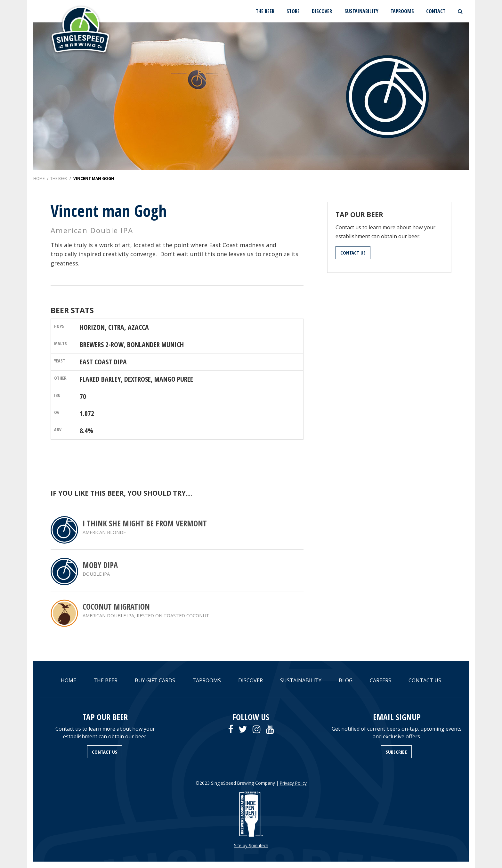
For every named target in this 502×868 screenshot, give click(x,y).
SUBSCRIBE (396, 752)
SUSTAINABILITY (361, 11)
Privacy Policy (293, 783)
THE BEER (265, 11)
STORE (293, 11)
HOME (69, 680)
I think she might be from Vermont (145, 523)
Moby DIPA (100, 565)
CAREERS (381, 680)
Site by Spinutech (251, 845)
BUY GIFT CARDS (155, 680)
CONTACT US (353, 253)
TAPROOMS (402, 11)
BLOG (346, 680)
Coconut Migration (116, 607)
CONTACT (436, 11)
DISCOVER (322, 11)
